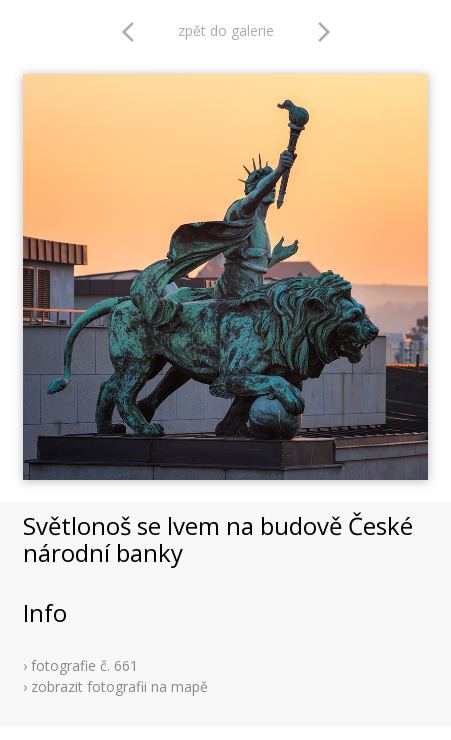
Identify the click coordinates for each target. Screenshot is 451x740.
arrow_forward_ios (324, 32)
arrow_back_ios (134, 32)
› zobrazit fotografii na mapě (115, 686)
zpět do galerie (226, 30)
